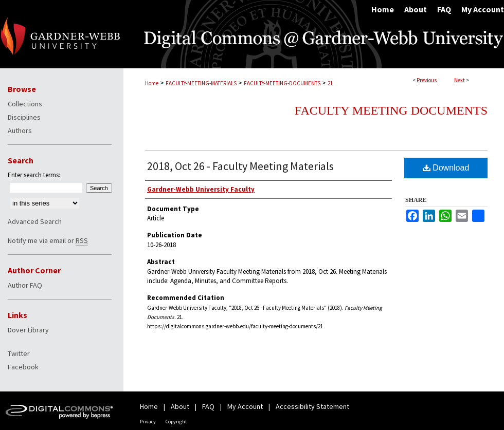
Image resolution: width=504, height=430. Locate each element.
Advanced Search (35, 221)
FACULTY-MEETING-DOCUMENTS (282, 83)
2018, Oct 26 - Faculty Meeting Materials (240, 166)
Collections (25, 104)
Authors (20, 130)
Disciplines (24, 117)
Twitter (19, 353)
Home (152, 83)
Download (446, 168)
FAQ (208, 406)
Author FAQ (25, 285)
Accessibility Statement (312, 406)
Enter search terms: (34, 175)
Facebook (23, 367)
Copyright (176, 422)
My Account (245, 406)
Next (460, 80)
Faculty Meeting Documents (391, 110)
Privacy (148, 422)
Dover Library (28, 330)
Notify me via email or (48, 240)
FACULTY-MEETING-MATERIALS (201, 83)
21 (330, 83)
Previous (427, 80)
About (180, 406)
